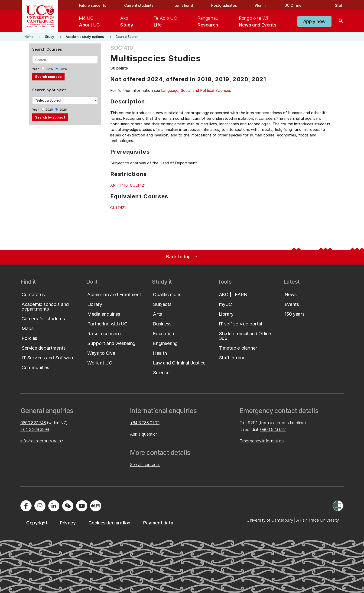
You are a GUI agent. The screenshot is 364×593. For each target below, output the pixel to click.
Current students (139, 5)
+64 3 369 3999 (35, 429)
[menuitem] (89, 21)
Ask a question (144, 434)
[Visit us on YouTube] (82, 506)
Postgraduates (224, 5)
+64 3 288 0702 (145, 423)
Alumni (261, 5)
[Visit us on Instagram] (40, 506)
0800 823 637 (273, 429)
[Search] (341, 21)
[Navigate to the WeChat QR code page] (68, 506)
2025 (49, 69)
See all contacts (145, 465)
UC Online (293, 5)
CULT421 (138, 185)
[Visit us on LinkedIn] (54, 506)
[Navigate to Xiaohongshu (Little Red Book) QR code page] (96, 506)
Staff (339, 5)
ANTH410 (119, 185)
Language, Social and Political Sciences (196, 90)
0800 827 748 (33, 423)
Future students (92, 5)
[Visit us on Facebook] (26, 506)
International (182, 5)
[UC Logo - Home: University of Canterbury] (40, 16)
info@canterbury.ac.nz (42, 441)
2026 (63, 69)
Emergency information (262, 441)
